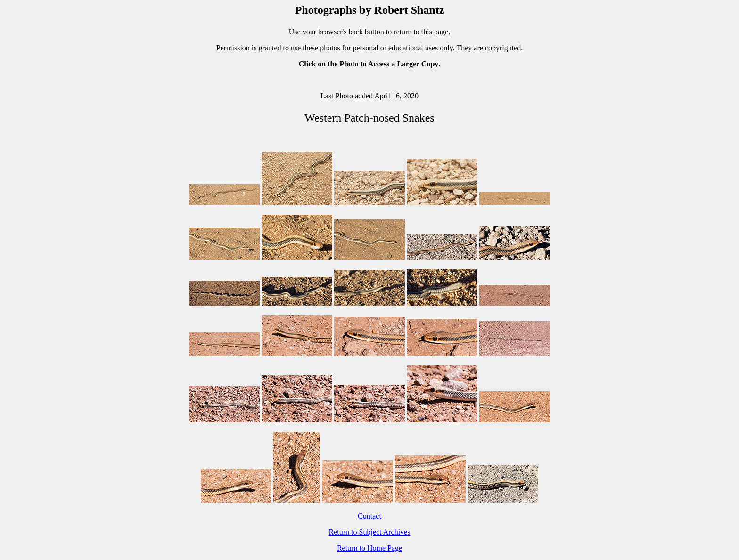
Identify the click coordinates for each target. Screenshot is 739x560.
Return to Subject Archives (370, 532)
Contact (369, 516)
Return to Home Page (369, 548)
